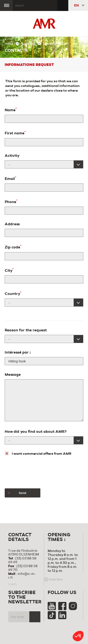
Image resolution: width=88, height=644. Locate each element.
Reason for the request (26, 330)
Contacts (28, 44)
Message (13, 375)
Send (17, 493)
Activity (12, 156)
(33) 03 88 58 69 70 (23, 568)
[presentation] (40, 472)
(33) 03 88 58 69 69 (22, 560)
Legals (13, 584)
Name (11, 110)
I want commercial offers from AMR (42, 454)
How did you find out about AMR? (36, 432)
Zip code (13, 247)
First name (15, 133)
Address (12, 224)
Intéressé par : (18, 352)
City (9, 270)
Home (9, 44)
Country (13, 293)
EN (77, 5)
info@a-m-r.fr (22, 576)
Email (10, 178)
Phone (11, 201)
